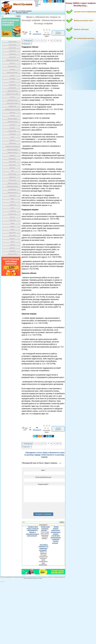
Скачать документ (58, 33)
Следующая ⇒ (27, 44)
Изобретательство (12, 100)
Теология (12, 217)
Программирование (12, 186)
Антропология (12, 48)
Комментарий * (43, 484)
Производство (12, 189)
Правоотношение (12, 183)
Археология (12, 51)
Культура (12, 128)
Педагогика (12, 177)
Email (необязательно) (43, 477)
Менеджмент (12, 159)
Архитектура (12, 54)
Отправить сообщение (43, 514)
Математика (12, 143)
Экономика (12, 251)
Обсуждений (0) (37, 34)
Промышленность (12, 192)
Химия (12, 242)
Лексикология (12, 131)
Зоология (12, 97)
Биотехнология (12, 66)
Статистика (12, 211)
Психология (12, 196)
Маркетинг (12, 140)
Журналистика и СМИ (12, 94)
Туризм (12, 223)
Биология (12, 63)
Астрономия (12, 57)
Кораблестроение (12, 122)
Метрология (12, 165)
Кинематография (12, 119)
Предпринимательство (12, 60)
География (12, 79)
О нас (37, 3)
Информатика (12, 106)
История (12, 116)
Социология (12, 205)
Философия (12, 236)
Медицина (12, 156)
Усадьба (12, 226)
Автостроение (12, 45)
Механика (12, 168)
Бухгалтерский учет (12, 72)
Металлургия (12, 162)
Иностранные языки (12, 103)
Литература (12, 134)
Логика (12, 137)
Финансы (12, 239)
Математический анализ (12, 146)
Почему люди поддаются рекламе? (45, 529)
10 (57, 40)
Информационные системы (12, 109)
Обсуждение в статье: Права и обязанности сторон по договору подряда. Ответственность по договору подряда (44, 455)
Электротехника (12, 254)
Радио (12, 199)
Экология (12, 248)
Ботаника (12, 69)
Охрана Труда (12, 174)
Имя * (43, 470)
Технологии (12, 220)
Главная (37, 1)
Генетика (12, 76)
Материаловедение (12, 149)
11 (60, 40)
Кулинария (12, 125)
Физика (12, 229)
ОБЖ (12, 171)
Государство (12, 85)
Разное (12, 202)
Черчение (12, 245)
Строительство (12, 214)
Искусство (12, 112)
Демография (12, 88)
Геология (12, 82)
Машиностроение (12, 152)
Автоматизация (12, 42)
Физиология (12, 232)
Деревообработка (12, 91)
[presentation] (38, 508)
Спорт (12, 208)
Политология (12, 180)
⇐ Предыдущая (27, 40)
